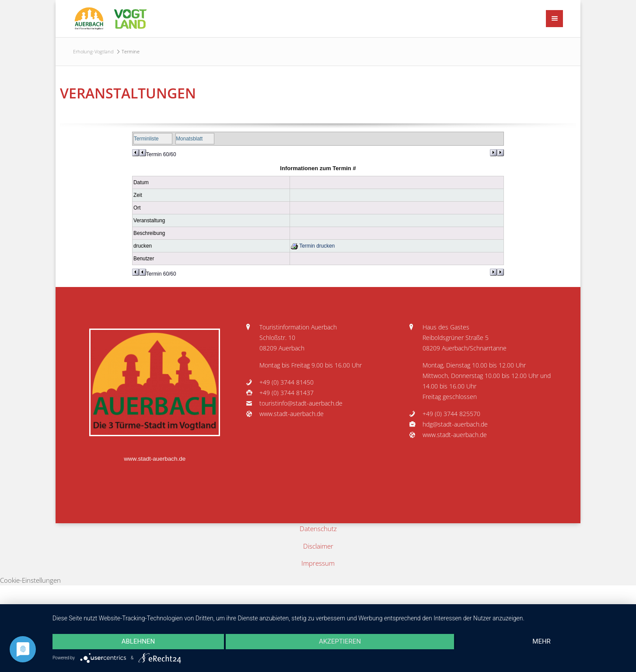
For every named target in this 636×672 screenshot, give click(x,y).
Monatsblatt (189, 139)
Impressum (318, 563)
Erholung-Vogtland (93, 51)
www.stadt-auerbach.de (155, 459)
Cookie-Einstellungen (30, 580)
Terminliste (146, 139)
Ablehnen (138, 641)
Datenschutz (318, 528)
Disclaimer (318, 546)
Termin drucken (313, 246)
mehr (542, 641)
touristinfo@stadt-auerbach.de (301, 403)
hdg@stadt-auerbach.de (455, 424)
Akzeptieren (340, 641)
